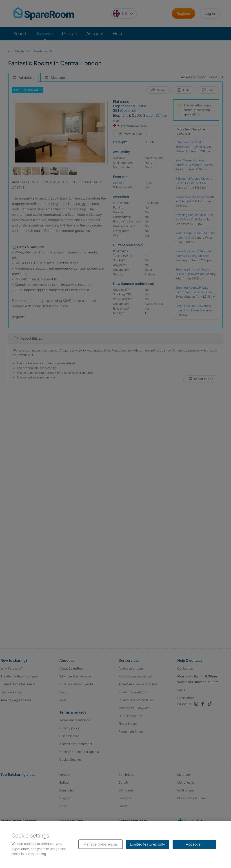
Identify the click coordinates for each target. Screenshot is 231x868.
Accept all (194, 844)
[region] (115, 844)
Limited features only (147, 844)
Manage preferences (101, 844)
